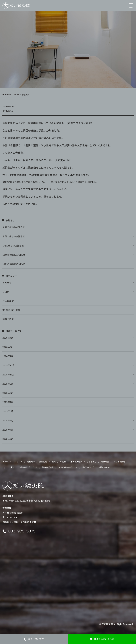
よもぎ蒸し (92, 461)
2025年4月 (8, 430)
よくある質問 (119, 461)
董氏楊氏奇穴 (76, 461)
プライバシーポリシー (68, 467)
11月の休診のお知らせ (14, 264)
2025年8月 (8, 393)
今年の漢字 (8, 301)
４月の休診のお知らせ (14, 227)
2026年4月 (8, 338)
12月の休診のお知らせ (14, 255)
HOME (5, 461)
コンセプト (18, 461)
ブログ (16, 94)
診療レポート (48, 467)
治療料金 (105, 461)
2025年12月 (9, 365)
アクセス (11, 467)
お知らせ (7, 282)
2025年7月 (8, 402)
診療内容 (43, 461)
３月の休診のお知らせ (14, 236)
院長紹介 (31, 461)
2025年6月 (8, 411)
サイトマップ (88, 467)
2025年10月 (9, 374)
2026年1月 (8, 356)
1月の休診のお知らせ (13, 246)
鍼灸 (54, 461)
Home (8, 94)
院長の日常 (8, 319)
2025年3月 (8, 439)
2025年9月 (8, 384)
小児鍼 (63, 461)
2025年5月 (8, 420)
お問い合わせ (104, 467)
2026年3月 (8, 347)
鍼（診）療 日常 (11, 310)
